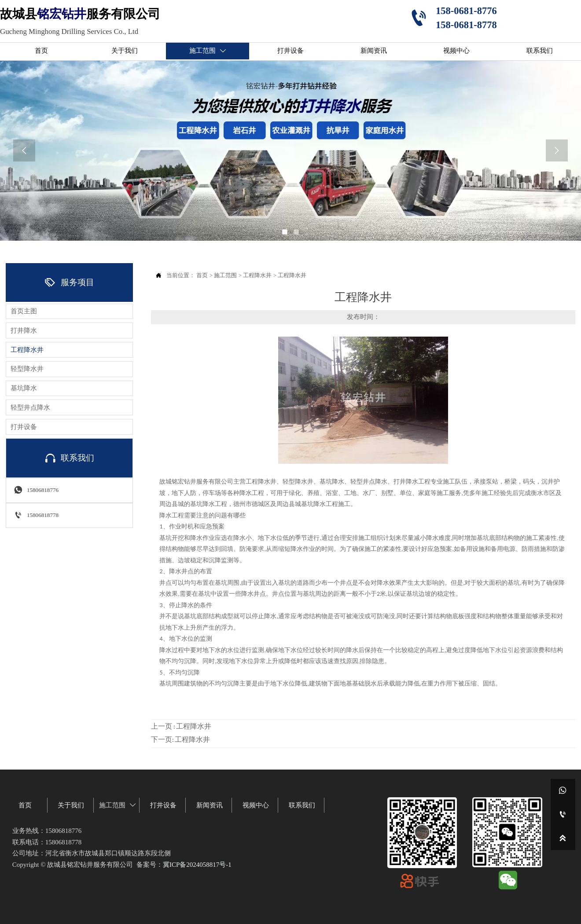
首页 (202, 275)
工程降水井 (257, 275)
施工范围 (225, 275)
